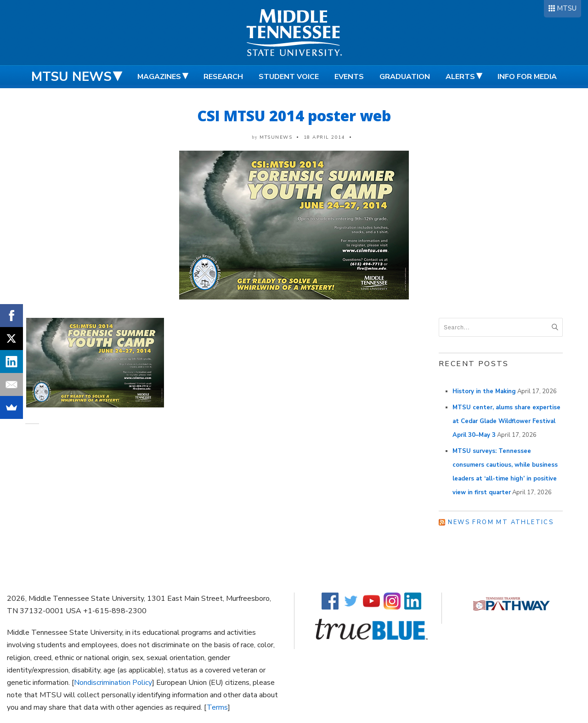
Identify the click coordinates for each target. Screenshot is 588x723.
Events (349, 77)
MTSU (567, 8)
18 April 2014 (325, 137)
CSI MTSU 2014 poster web (294, 116)
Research (223, 77)
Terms (217, 707)
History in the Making (484, 391)
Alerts (460, 77)
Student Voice (289, 77)
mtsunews (276, 137)
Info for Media (527, 77)
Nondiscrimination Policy (113, 683)
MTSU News (71, 77)
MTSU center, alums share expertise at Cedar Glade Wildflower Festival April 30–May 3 (506, 421)
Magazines (159, 77)
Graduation (405, 77)
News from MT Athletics (501, 522)
